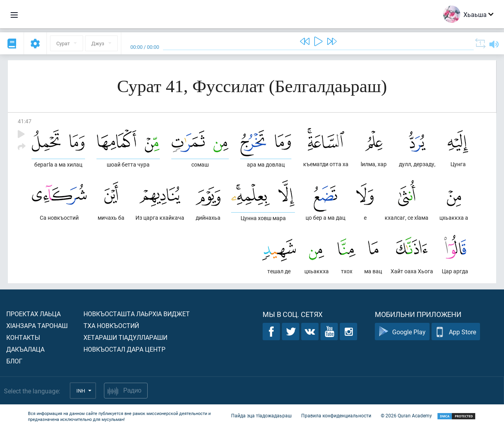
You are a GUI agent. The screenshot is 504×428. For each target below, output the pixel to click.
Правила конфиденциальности (336, 415)
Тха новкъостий (111, 325)
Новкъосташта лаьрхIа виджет (137, 314)
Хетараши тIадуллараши (125, 337)
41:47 (25, 121)
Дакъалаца (25, 349)
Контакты (23, 337)
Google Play (402, 332)
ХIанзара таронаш (37, 325)
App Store (456, 332)
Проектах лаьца (33, 314)
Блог (14, 361)
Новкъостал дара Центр (124, 349)
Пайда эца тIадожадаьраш (261, 415)
